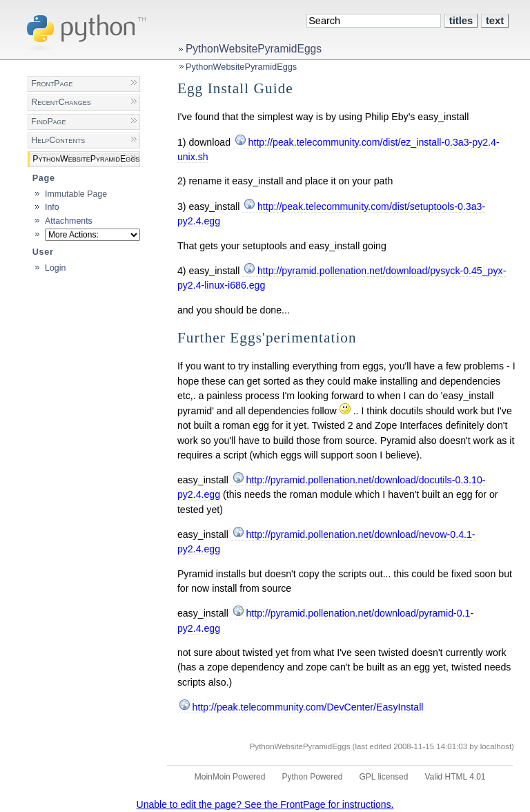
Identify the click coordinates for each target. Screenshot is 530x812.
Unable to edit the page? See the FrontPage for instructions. (265, 804)
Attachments (69, 221)
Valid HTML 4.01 (455, 777)
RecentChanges (61, 102)
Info (52, 207)
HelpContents (58, 140)
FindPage (48, 122)
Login (55, 268)
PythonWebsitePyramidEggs (254, 49)
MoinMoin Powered (230, 777)
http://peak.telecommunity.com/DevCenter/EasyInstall (308, 707)
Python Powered (312, 777)
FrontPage (52, 84)
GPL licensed (384, 777)
